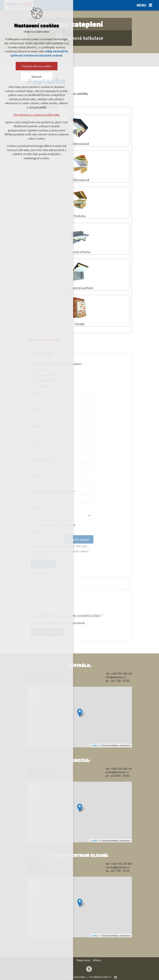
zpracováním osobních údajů (78, 615)
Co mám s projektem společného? (56, 364)
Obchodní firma (45, 380)
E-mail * (37, 443)
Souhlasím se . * (67, 615)
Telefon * (38, 426)
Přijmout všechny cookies (37, 66)
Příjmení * (38, 410)
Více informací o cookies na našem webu (37, 115)
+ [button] (33, 692)
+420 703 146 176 (121, 673)
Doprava (37, 508)
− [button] (33, 699)
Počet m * (39, 476)
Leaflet (94, 745)
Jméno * (37, 394)
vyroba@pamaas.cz (118, 867)
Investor (40, 369)
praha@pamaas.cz (117, 772)
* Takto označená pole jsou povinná (58, 623)
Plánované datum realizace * (53, 492)
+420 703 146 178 (121, 769)
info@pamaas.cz (116, 677)
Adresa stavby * (42, 459)
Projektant (42, 386)
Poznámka (39, 573)
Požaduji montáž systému (53, 525)
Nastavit (37, 77)
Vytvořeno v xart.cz (100, 977)
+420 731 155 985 (121, 864)
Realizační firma (46, 375)
